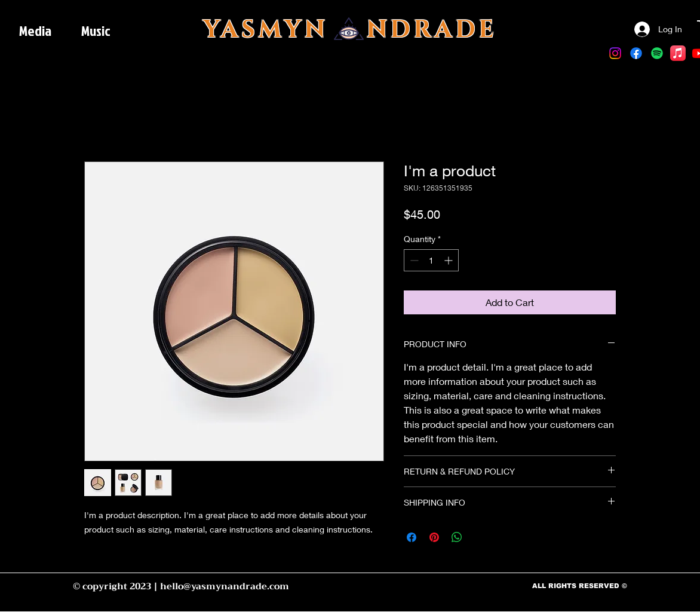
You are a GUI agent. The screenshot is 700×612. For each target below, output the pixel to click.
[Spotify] (657, 53)
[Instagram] (615, 53)
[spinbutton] (431, 260)
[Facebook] (636, 53)
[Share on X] (480, 537)
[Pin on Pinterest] (434, 537)
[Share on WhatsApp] (457, 537)
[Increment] (449, 260)
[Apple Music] (678, 53)
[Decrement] (413, 260)
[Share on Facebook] (412, 537)
